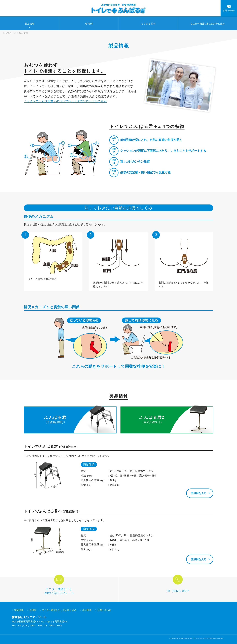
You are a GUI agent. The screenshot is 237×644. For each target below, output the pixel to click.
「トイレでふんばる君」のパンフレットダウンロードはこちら (65, 101)
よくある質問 (148, 24)
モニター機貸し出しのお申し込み (59, 610)
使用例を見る (198, 493)
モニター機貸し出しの (208, 24)
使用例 (89, 24)
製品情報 (30, 24)
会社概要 (87, 610)
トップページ (9, 33)
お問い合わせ (229, 11)
